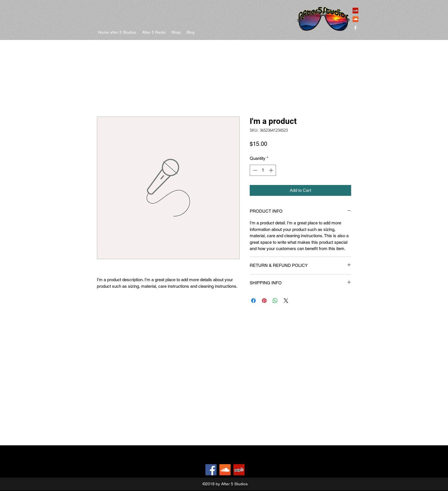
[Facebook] (211, 470)
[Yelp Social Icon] (355, 11)
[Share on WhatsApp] (275, 301)
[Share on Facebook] (253, 301)
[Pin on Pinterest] (264, 301)
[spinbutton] (263, 170)
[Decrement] (254, 170)
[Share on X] (286, 301)
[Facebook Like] (190, 470)
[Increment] (272, 170)
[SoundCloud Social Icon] (355, 19)
